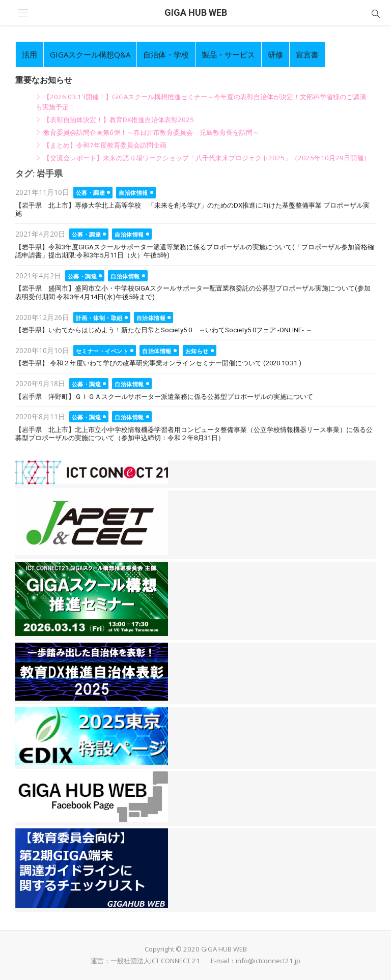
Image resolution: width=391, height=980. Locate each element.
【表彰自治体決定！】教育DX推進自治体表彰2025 (119, 120)
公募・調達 (91, 193)
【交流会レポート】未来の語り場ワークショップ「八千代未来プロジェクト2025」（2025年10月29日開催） (207, 158)
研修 (275, 54)
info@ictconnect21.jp (268, 961)
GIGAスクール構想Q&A (90, 54)
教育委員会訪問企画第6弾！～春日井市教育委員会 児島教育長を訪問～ (151, 132)
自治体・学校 (166, 54)
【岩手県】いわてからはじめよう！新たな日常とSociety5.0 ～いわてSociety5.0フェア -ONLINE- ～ (164, 330)
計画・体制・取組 (99, 318)
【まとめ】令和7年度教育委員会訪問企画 (105, 145)
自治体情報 (133, 193)
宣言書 (307, 54)
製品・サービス (228, 54)
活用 (30, 54)
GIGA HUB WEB (196, 12)
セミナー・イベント (102, 351)
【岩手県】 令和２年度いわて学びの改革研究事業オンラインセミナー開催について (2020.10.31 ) (158, 363)
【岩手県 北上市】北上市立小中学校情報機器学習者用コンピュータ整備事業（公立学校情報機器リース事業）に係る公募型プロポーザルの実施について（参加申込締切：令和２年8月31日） (194, 434)
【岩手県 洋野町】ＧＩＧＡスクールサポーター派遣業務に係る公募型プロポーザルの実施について (164, 397)
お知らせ (197, 351)
